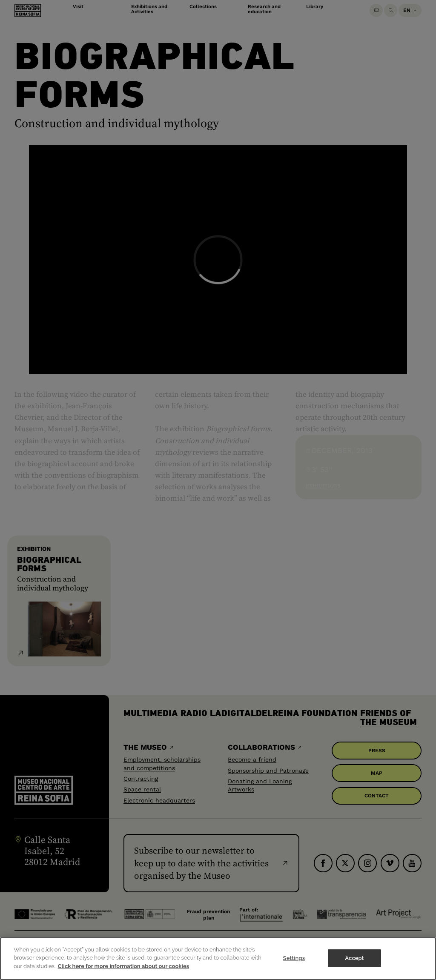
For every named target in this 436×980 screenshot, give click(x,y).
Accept (354, 970)
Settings (294, 970)
